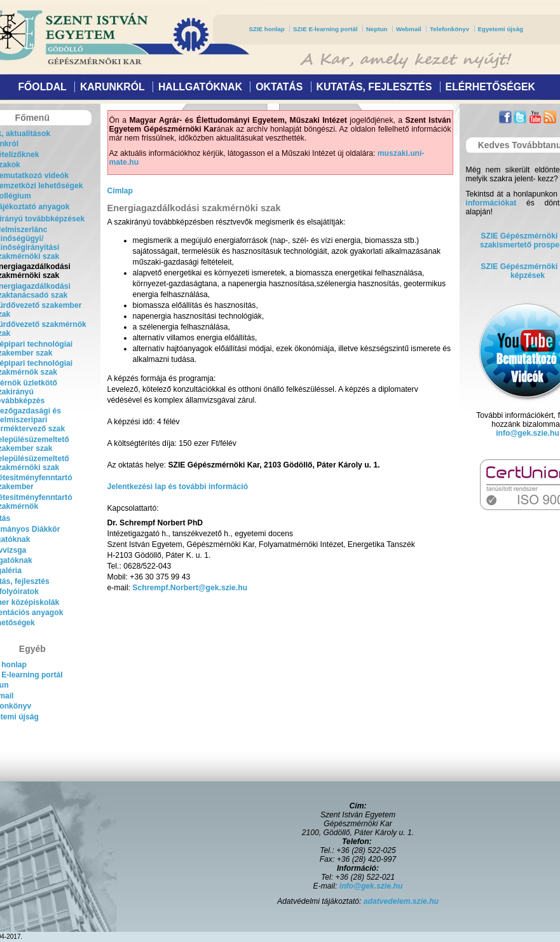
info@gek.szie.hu (528, 433)
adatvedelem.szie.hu (401, 901)
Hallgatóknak (200, 87)
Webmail (409, 29)
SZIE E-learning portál (325, 29)
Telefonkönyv (449, 29)
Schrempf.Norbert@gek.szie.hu (190, 588)
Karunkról (113, 87)
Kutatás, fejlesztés (374, 87)
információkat (491, 203)
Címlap (120, 191)
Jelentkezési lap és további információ (178, 487)
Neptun (377, 29)
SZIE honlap (267, 29)
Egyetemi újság (501, 29)
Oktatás (279, 87)
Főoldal (42, 87)
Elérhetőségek (490, 87)
